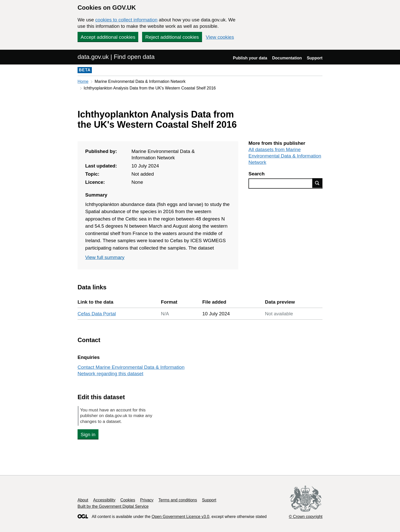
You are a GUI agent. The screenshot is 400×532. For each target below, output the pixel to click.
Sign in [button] (88, 434)
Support (315, 58)
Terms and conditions (178, 500)
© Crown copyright (306, 517)
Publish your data (250, 58)
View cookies (220, 37)
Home (83, 81)
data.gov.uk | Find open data (116, 57)
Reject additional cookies (172, 37)
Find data (317, 183)
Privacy (147, 500)
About (83, 500)
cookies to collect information (126, 20)
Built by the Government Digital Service (113, 506)
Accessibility (104, 500)
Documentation (287, 58)
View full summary (105, 257)
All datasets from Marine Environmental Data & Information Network (285, 156)
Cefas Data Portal (97, 314)
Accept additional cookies (108, 37)
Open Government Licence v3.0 (180, 517)
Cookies (128, 500)
